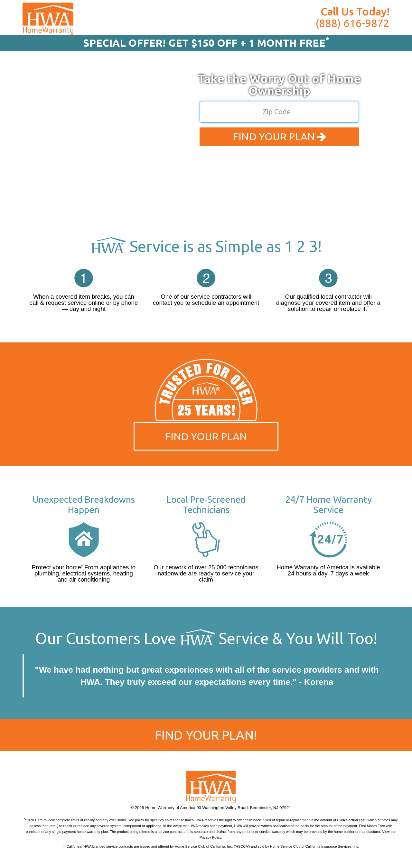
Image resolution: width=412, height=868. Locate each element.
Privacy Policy (211, 837)
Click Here (35, 820)
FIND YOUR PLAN (279, 136)
